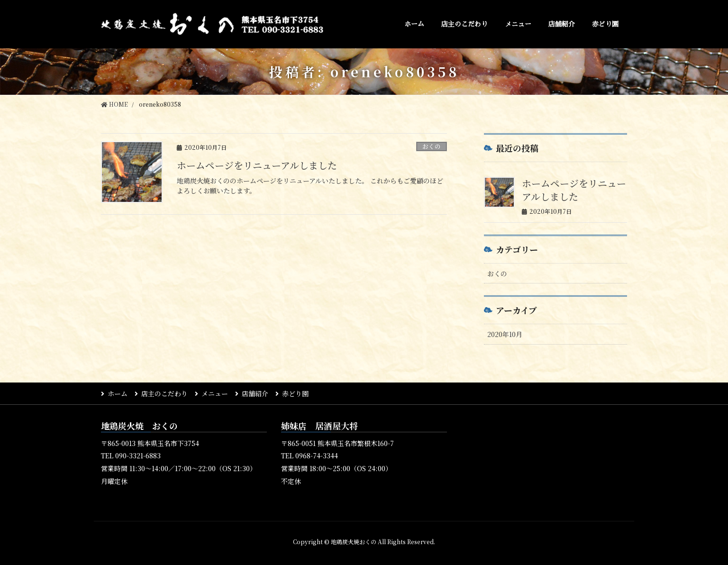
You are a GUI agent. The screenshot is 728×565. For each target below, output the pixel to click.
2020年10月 (505, 334)
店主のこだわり (164, 393)
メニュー (215, 393)
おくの (432, 146)
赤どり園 (295, 393)
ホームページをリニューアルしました (257, 165)
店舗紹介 (255, 393)
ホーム (118, 393)
